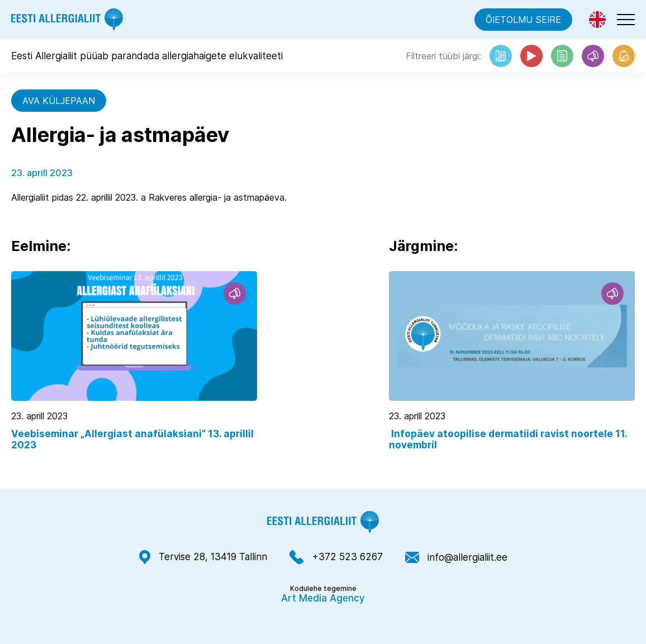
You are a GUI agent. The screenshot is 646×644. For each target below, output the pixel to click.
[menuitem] (597, 20)
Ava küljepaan (59, 101)
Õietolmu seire (523, 20)
